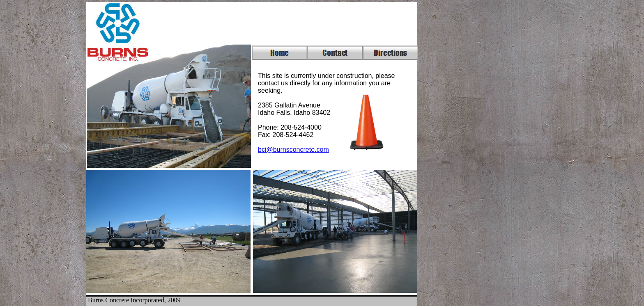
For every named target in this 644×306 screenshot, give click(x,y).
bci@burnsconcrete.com (293, 150)
